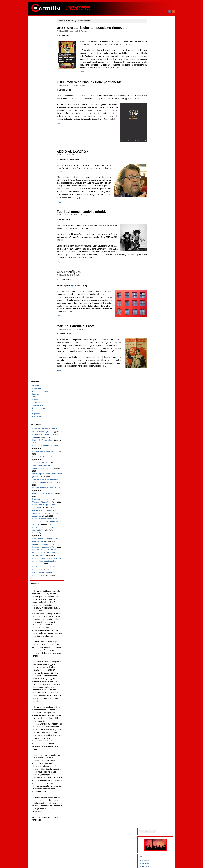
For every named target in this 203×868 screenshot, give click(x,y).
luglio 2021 (154, 216)
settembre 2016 (156, 379)
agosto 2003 (155, 821)
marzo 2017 (154, 362)
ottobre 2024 (155, 106)
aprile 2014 (154, 460)
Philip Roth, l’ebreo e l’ (43, 86)
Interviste (36, 35)
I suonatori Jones (39, 51)
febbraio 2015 (155, 432)
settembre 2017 (156, 345)
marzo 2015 (154, 430)
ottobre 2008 (155, 646)
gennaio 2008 (155, 672)
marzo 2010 (154, 598)
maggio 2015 (155, 424)
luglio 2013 (154, 486)
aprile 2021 (154, 224)
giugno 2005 (155, 759)
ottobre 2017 (155, 342)
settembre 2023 (156, 142)
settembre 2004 (156, 784)
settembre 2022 (156, 176)
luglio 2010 (154, 587)
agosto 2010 (155, 584)
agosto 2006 (155, 720)
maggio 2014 (155, 458)
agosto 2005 (155, 753)
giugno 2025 (155, 83)
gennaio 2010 (155, 604)
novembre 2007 (156, 677)
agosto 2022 (155, 179)
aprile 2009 (154, 629)
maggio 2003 (155, 829)
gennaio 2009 (155, 638)
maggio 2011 (155, 559)
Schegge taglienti (39, 46)
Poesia (35, 40)
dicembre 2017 (156, 337)
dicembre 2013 (156, 472)
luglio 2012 (154, 520)
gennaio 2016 (155, 401)
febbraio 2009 (155, 635)
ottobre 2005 (155, 748)
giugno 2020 (155, 252)
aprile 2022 (154, 190)
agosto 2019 (155, 280)
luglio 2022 (154, 182)
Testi (81, 275)
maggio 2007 (155, 694)
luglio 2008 (154, 655)
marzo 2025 (154, 92)
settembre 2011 (156, 548)
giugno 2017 (155, 353)
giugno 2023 (155, 151)
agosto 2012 (155, 517)
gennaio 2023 (155, 165)
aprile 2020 (154, 258)
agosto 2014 (155, 449)
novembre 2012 (156, 508)
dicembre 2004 (156, 776)
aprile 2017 (154, 359)
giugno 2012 (155, 522)
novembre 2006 (156, 711)
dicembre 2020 (156, 235)
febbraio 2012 (155, 534)
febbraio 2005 (155, 770)
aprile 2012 (154, 528)
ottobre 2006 (155, 714)
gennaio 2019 (155, 300)
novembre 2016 (156, 373)
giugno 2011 (155, 556)
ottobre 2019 (155, 275)
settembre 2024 (156, 109)
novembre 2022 (156, 170)
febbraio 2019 (155, 297)
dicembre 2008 (156, 641)
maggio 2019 (155, 289)
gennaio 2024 (155, 131)
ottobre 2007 (155, 680)
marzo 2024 (154, 125)
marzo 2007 (154, 700)
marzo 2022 (154, 193)
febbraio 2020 (155, 263)
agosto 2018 (155, 314)
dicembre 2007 (156, 674)
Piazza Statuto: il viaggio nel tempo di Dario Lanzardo (42, 261)
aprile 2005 (154, 765)
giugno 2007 (155, 691)
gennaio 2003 (155, 841)
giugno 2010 (155, 590)
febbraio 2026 (155, 61)
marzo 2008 (154, 666)
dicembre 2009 (156, 607)
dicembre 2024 (156, 100)
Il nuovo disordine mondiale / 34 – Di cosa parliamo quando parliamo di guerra (43, 238)
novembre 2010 (156, 576)
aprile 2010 (154, 596)
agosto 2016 (155, 382)
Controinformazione (40, 32)
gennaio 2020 (155, 266)
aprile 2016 (154, 393)
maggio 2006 (155, 728)
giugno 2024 (155, 117)
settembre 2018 (156, 311)
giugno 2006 (155, 725)
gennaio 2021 (155, 232)
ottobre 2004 (155, 781)
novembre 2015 (156, 407)
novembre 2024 (156, 103)
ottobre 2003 (155, 815)
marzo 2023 (154, 159)
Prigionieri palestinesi (41, 218)
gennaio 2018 (155, 334)
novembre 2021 (156, 204)
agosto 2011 (155, 551)
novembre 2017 (156, 339)
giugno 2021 (155, 218)
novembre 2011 (156, 542)
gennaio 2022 (155, 199)
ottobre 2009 (155, 613)
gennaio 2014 (155, 469)
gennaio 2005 (155, 773)
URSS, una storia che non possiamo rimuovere (94, 28)
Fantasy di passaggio (41, 213)
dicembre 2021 (156, 201)
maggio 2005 (155, 762)
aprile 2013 (154, 494)
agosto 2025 (155, 78)
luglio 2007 (154, 689)
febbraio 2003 (155, 838)
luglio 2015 (154, 418)
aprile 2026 (154, 55)
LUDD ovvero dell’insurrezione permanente (91, 82)
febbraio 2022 (155, 196)
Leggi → (85, 72)
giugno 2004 (155, 793)
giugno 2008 (155, 658)
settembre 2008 (156, 649)
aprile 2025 (154, 89)
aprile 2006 (154, 731)
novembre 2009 (156, 610)
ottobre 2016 (155, 376)
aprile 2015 (154, 427)
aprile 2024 (154, 123)
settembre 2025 (156, 75)
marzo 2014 (154, 463)
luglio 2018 (154, 317)
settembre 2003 (156, 818)
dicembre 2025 (156, 66)
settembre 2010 (156, 582)
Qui (74, 285)
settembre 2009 (156, 615)
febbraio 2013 (155, 500)
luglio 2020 (154, 249)
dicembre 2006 (156, 708)
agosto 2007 (155, 686)
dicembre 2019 (156, 269)
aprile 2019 (154, 292)
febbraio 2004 (155, 804)
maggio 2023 (155, 154)
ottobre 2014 (155, 444)
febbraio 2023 (155, 162)
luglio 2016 (154, 384)
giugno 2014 (155, 455)
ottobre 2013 (155, 477)
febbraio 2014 (155, 466)
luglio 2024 (154, 114)
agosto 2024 (155, 111)
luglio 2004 (154, 790)
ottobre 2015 (155, 410)
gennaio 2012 (155, 537)
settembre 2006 (156, 717)
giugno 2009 (155, 624)
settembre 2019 (156, 277)
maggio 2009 (155, 627)
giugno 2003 (155, 827)
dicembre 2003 (156, 810)
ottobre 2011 (155, 545)
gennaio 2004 (155, 807)
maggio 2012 (155, 525)
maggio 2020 (155, 255)
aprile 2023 (154, 156)
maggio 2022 (155, 187)
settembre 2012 (156, 514)
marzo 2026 (154, 58)
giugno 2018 (155, 320)
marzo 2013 (154, 497)
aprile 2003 (154, 832)
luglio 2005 (154, 756)
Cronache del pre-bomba (42, 49)
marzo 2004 (154, 801)
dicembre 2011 (156, 539)
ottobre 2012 (155, 511)
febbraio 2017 (155, 365)
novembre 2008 (156, 643)
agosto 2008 (155, 652)
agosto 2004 (155, 787)
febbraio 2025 (155, 94)
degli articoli (157, 856)
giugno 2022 (155, 185)
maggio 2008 (155, 660)
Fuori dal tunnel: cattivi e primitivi (84, 212)
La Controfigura (70, 272)
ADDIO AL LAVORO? (74, 152)
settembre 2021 (156, 210)
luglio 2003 (154, 824)
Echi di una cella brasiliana (43, 145)
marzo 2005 (154, 767)
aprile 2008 (154, 663)
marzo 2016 (154, 396)
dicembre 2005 (156, 742)
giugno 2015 (155, 421)
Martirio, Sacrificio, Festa (77, 326)
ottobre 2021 (155, 207)
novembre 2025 (156, 69)
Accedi (152, 853)
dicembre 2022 (156, 168)
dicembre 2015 (156, 404)
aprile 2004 (154, 798)
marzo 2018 (154, 328)
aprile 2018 (154, 325)
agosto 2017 (155, 348)
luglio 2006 (154, 722)
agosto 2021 (155, 213)
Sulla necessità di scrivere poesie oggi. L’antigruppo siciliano (43, 134)
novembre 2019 (156, 272)
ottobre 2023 (155, 140)
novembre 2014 (156, 441)
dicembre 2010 (156, 573)
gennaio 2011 (155, 570)
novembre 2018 (156, 306)
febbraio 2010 (155, 601)
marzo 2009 (154, 632)
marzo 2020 (154, 261)
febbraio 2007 (155, 703)
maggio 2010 (155, 593)
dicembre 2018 (156, 303)
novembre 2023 (156, 137)
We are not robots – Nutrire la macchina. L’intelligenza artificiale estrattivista (43, 171)
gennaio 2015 (155, 435)
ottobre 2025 (155, 72)
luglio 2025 (154, 80)
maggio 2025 (155, 86)
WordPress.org (156, 861)
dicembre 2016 (156, 370)
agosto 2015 (155, 415)
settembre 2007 (156, 683)
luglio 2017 (154, 351)
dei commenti (157, 858)
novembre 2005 (156, 745)
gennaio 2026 (155, 63)
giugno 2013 (155, 489)
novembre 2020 (156, 238)
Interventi (85, 215)
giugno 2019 (155, 286)
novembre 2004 (156, 779)
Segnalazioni (37, 54)
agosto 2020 (155, 246)
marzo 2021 (154, 227)
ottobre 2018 (155, 308)
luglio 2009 (154, 621)
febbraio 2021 (155, 230)
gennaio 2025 (155, 97)
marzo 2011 (154, 565)
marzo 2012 (154, 531)
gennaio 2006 (155, 739)
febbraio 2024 (155, 128)
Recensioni (86, 31)
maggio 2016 (155, 390)
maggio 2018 (155, 323)
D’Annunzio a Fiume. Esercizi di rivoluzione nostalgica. (41, 72)
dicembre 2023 (156, 134)
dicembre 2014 (156, 438)
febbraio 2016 (155, 399)
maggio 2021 (155, 221)
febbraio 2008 (155, 669)
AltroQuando (37, 57)
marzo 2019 (154, 294)
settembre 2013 (156, 480)
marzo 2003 (154, 835)
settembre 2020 (156, 244)
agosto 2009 (155, 618)
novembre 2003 (156, 812)
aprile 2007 (154, 697)
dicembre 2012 (156, 506)
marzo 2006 (154, 734)
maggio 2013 (155, 491)
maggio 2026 (155, 52)
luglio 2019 (154, 283)
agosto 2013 (155, 483)
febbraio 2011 (155, 567)
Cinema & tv (37, 43)
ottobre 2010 (155, 579)
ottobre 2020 (155, 241)
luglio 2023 (154, 148)
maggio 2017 (155, 356)
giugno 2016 (155, 387)
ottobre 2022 (155, 173)
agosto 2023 (155, 145)
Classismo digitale (39, 109)
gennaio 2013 (155, 503)
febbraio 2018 (155, 331)
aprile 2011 (154, 562)
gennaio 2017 (155, 368)
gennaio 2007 (155, 705)
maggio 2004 (155, 796)
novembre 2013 (156, 475)
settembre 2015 (156, 413)
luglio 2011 (154, 553)
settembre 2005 (156, 750)
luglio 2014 (154, 452)
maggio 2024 (155, 120)
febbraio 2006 (155, 736)
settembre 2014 (156, 446)
